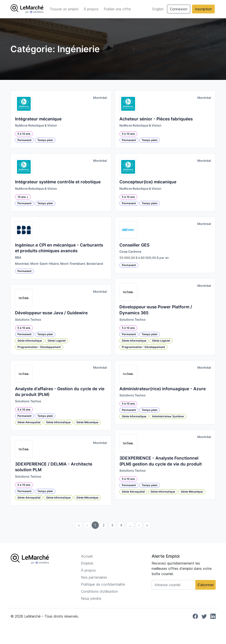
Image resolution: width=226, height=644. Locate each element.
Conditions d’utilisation (99, 591)
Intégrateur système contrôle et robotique (58, 182)
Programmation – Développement (39, 347)
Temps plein (45, 140)
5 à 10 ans (24, 134)
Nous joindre (91, 598)
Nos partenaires (94, 577)
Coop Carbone (130, 252)
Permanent (24, 140)
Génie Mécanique (87, 422)
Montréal (100, 98)
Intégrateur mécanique (38, 119)
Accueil (87, 556)
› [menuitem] (139, 525)
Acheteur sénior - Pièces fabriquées (156, 119)
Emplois (87, 563)
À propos (91, 9)
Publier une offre (117, 9)
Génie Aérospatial (29, 422)
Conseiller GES (134, 245)
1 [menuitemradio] (95, 525)
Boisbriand (95, 264)
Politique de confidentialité (103, 584)
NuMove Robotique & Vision (36, 125)
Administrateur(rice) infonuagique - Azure (163, 389)
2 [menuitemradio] (104, 525)
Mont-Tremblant (73, 264)
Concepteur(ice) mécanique (148, 182)
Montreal (204, 224)
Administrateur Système (168, 416)
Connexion (179, 9)
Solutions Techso (28, 320)
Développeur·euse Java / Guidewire (51, 313)
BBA (18, 258)
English (158, 9)
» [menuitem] (147, 525)
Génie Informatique (30, 341)
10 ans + (23, 197)
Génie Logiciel (57, 341)
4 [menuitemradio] (121, 525)
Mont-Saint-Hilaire (44, 264)
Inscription (203, 9)
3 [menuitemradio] (112, 525)
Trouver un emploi (64, 9)
